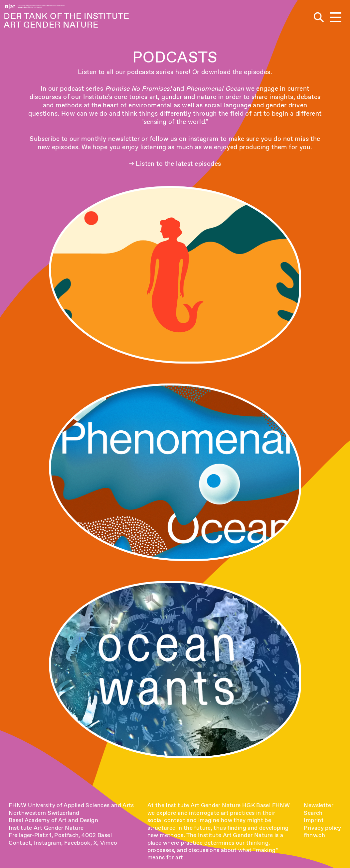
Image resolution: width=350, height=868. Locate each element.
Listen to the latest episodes (178, 164)
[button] (336, 18)
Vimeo (109, 843)
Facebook (77, 843)
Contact (20, 843)
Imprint (314, 820)
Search (313, 813)
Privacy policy (322, 828)
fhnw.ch (314, 835)
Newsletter (319, 805)
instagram (203, 139)
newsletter (124, 139)
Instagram (48, 843)
